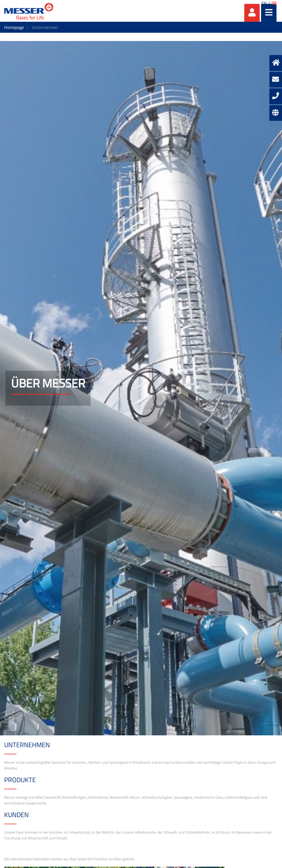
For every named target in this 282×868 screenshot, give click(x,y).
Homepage (14, 27)
